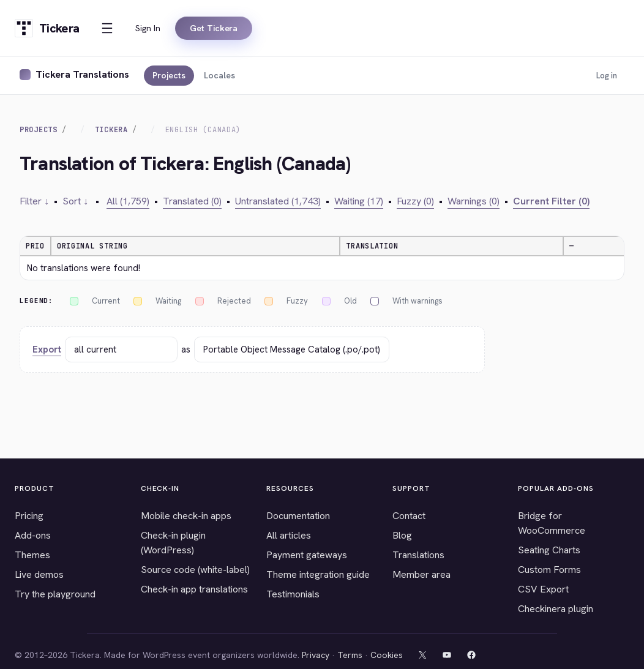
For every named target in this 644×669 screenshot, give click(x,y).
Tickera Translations (82, 74)
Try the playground (55, 594)
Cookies (387, 655)
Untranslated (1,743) (278, 201)
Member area (421, 574)
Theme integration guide (318, 574)
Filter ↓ (34, 201)
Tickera (111, 130)
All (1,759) (128, 201)
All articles (289, 535)
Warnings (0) (474, 201)
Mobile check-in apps (186, 516)
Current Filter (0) (551, 201)
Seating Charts (549, 550)
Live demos (39, 574)
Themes (32, 555)
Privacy (316, 655)
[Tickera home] (47, 28)
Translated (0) (192, 201)
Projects (169, 75)
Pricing (29, 516)
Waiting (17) (359, 201)
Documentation (298, 516)
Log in (607, 76)
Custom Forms (549, 570)
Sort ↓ (75, 201)
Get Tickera (214, 28)
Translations (418, 555)
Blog (402, 535)
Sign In (148, 28)
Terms (350, 655)
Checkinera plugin (556, 609)
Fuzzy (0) (415, 201)
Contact (409, 516)
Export (47, 349)
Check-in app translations (194, 589)
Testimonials (293, 594)
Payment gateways (307, 555)
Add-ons (33, 535)
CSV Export (543, 589)
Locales (219, 75)
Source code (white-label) (195, 570)
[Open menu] (107, 28)
